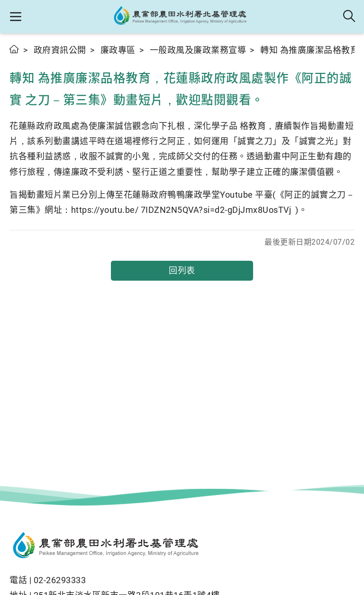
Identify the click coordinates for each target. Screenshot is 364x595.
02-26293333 (60, 580)
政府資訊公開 (60, 50)
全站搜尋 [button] (350, 17)
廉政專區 (118, 50)
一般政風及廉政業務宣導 (198, 50)
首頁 (14, 49)
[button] (15, 17)
